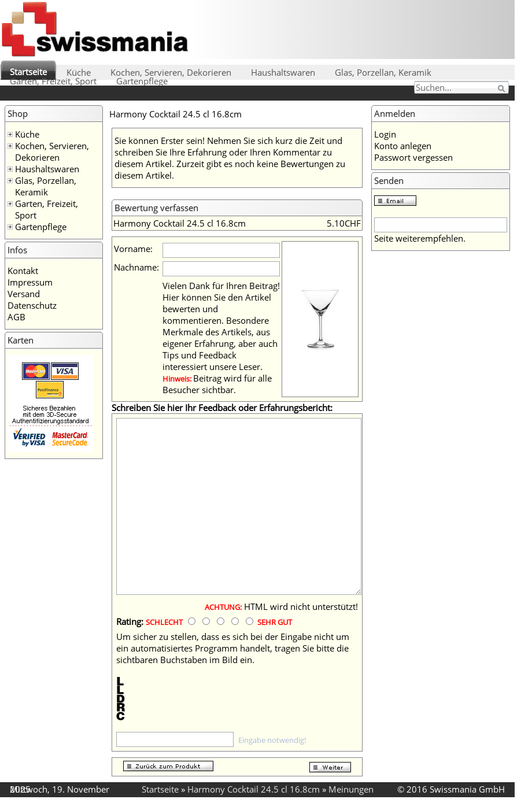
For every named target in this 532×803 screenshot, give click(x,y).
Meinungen (351, 789)
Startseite (28, 72)
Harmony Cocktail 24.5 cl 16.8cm (254, 789)
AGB (16, 317)
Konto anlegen (403, 146)
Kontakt (23, 271)
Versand (24, 294)
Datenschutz (32, 305)
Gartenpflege (142, 81)
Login (385, 134)
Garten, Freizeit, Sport (53, 81)
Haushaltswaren (283, 72)
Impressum (30, 282)
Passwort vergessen (413, 157)
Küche (79, 72)
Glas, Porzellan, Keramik (383, 72)
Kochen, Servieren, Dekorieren (171, 72)
